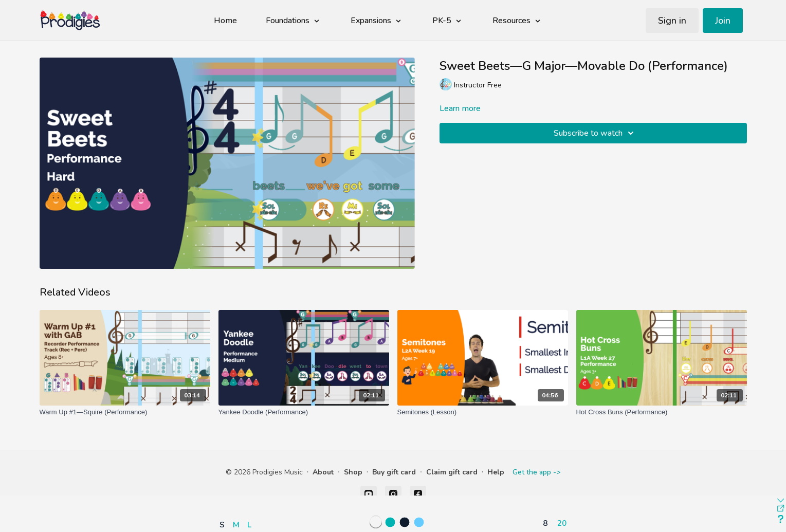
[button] (238, 495)
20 (562, 523)
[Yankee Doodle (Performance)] (304, 412)
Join (723, 21)
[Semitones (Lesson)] (483, 412)
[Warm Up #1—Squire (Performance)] (125, 412)
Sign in (672, 21)
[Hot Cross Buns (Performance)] (662, 412)
